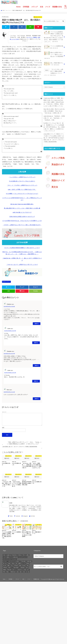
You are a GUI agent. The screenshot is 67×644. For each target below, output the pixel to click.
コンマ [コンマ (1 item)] (25, 557)
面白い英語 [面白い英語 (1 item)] (19, 572)
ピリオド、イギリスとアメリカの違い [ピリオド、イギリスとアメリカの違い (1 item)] (11, 561)
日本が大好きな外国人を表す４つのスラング (22, 216)
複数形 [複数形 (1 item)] (5, 570)
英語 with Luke (51, 579)
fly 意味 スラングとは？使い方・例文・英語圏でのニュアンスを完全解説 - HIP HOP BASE (54, 119)
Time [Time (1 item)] (24, 555)
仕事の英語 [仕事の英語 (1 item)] (29, 561)
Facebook (18, 516)
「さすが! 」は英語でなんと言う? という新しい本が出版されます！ (22, 225)
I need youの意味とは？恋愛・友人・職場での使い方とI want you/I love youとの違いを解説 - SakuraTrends (54, 96)
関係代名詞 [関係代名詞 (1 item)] (13, 572)
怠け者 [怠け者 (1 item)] (5, 565)
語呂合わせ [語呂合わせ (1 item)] (20, 570)
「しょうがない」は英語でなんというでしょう (22, 177)
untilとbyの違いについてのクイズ (22, 212)
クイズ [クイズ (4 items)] (21, 557)
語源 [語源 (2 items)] (25, 570)
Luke (11, 503)
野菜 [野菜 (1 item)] (4, 572)
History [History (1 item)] (20, 555)
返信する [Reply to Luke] (36, 343)
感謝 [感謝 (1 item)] (8, 565)
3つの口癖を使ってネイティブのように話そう (22, 181)
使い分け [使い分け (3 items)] (5, 563)
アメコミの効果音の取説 (54, 46)
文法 (41, 7)
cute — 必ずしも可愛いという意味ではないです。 (22, 189)
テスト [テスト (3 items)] (10, 559)
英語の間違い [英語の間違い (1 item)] (16, 568)
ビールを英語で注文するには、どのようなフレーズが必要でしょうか (22, 221)
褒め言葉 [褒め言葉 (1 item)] (9, 570)
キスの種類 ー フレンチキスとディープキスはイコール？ (22, 193)
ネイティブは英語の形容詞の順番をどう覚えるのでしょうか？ (22, 248)
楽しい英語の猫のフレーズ (54, 61)
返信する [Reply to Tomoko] (37, 365)
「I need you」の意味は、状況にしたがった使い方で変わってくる (54, 99)
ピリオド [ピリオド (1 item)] (14, 559)
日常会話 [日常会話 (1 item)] (16, 565)
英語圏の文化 (57, 7)
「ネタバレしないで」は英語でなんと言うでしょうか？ (22, 264)
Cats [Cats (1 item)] (4, 555)
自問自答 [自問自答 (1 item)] (5, 568)
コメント (4, 412)
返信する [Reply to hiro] (37, 399)
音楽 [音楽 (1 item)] (24, 572)
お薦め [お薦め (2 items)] (27, 555)
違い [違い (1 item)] (28, 570)
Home (18, 7)
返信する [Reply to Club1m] (37, 323)
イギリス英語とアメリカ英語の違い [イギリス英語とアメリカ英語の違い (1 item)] (11, 557)
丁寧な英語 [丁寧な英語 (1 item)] (23, 561)
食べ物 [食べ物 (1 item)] (28, 572)
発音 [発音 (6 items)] (28, 565)
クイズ (48, 7)
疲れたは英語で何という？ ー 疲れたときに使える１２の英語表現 (53, 53)
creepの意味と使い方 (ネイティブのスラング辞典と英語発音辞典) (54, 133)
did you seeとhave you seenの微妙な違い (22, 204)
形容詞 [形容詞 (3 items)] (28, 563)
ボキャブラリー (7, 282)
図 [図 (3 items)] (16, 563)
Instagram (25, 516)
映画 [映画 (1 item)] (20, 565)
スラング (35, 7)
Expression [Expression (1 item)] (14, 555)
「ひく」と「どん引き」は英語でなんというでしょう (22, 185)
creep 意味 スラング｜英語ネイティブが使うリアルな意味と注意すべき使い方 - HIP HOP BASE (54, 129)
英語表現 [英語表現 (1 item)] (23, 568)
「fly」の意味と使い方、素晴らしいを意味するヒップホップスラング (54, 122)
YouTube (33, 516)
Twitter (11, 516)
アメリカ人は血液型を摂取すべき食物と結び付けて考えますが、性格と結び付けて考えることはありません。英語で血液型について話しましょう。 (54, 36)
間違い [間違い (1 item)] (8, 572)
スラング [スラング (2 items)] (5, 559)
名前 (3, 427)
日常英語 (26, 7)
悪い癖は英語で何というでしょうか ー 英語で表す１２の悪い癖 (22, 208)
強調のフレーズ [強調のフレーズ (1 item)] (22, 563)
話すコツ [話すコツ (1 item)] (14, 570)
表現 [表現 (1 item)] (27, 568)
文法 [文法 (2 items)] (12, 565)
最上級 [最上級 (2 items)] (24, 565)
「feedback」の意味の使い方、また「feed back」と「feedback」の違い (54, 112)
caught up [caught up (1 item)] (9, 555)
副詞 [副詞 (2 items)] (9, 563)
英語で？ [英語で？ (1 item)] (10, 568)
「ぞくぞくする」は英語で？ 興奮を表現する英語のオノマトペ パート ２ (54, 69)
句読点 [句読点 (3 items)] (13, 563)
